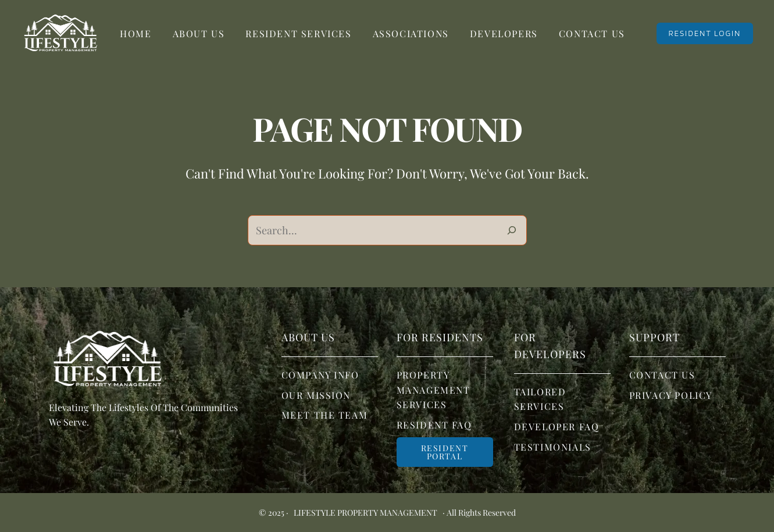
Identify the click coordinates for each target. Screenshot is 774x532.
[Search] (512, 230)
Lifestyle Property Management (365, 513)
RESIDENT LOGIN (705, 33)
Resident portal (445, 452)
